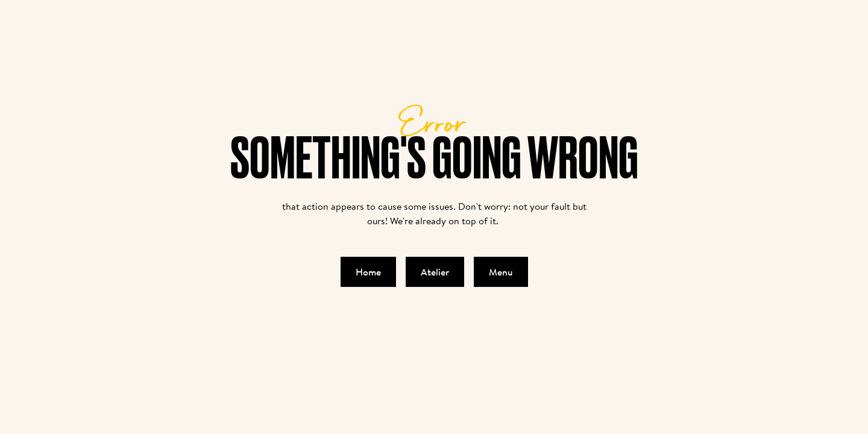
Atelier (435, 272)
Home (368, 272)
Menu (501, 272)
